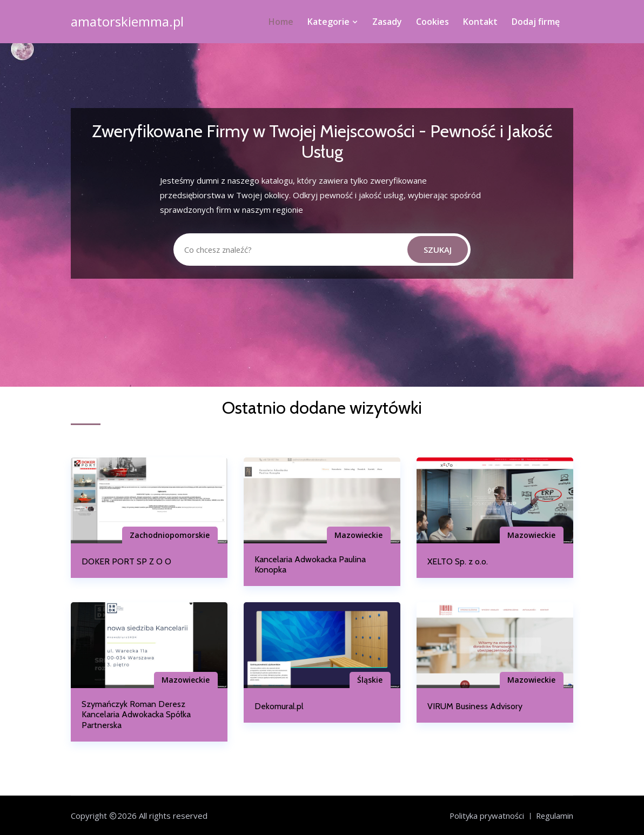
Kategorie (333, 22)
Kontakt (480, 22)
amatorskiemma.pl (127, 22)
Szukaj (438, 250)
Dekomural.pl (279, 706)
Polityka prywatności (485, 816)
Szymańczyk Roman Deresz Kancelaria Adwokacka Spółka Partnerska (136, 714)
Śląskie (369, 680)
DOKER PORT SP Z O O (126, 561)
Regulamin (554, 816)
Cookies (432, 22)
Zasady (387, 22)
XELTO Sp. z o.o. (458, 561)
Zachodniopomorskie (169, 535)
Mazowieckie (357, 535)
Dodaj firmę (536, 22)
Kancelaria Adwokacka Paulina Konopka (310, 564)
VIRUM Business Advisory (475, 706)
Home (281, 22)
